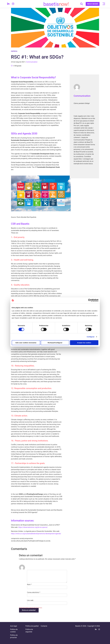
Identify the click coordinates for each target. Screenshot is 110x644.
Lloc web (30, 600)
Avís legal (14, 626)
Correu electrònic (34, 592)
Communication (82, 96)
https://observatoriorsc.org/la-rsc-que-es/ (33, 527)
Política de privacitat (14, 636)
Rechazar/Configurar (55, 343)
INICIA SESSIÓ (93, 4)
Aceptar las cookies (84, 343)
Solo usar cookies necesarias (26, 343)
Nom (29, 584)
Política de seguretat (29, 631)
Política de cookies (14, 631)
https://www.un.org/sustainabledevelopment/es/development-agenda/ (36, 534)
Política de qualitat (32, 626)
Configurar (91, 337)
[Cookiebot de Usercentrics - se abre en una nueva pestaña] (90, 300)
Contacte (44, 626)
